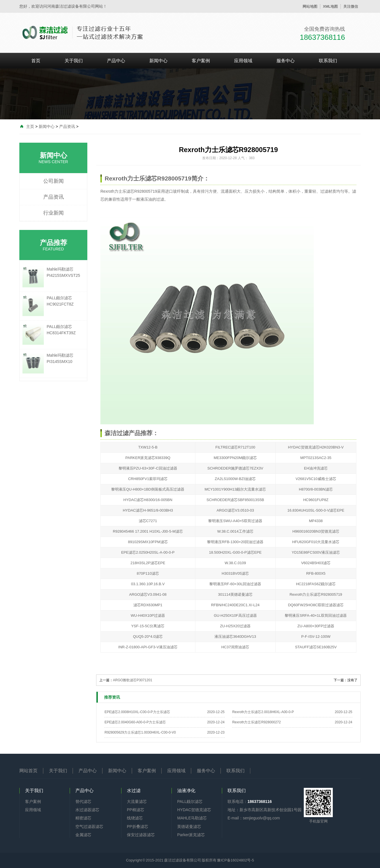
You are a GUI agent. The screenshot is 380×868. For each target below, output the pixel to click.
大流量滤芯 (137, 801)
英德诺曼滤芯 (189, 827)
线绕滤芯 (135, 818)
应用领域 (243, 61)
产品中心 (116, 61)
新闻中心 (158, 61)
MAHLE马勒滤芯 (192, 818)
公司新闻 (53, 181)
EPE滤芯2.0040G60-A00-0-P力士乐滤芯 (135, 722)
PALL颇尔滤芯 (190, 801)
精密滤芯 (83, 818)
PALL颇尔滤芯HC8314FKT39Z (61, 330)
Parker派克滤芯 (191, 835)
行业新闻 (53, 213)
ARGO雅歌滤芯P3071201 (133, 680)
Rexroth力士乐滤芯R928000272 (256, 722)
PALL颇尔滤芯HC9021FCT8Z (60, 301)
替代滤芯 (83, 801)
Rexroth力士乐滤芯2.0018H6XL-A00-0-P (263, 712)
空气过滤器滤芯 (89, 827)
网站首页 (28, 771)
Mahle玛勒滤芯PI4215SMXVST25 (63, 272)
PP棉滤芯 (136, 810)
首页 (36, 61)
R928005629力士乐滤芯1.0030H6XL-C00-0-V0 (140, 732)
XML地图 (330, 6)
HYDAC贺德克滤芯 (194, 810)
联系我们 (328, 61)
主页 (30, 126)
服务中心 (286, 61)
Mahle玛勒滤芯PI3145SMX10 (60, 358)
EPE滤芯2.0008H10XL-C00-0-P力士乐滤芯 (137, 712)
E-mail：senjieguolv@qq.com (254, 818)
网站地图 (310, 6)
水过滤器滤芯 (87, 810)
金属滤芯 (83, 835)
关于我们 (74, 61)
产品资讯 (67, 126)
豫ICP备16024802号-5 (236, 860)
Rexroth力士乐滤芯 (117, 191)
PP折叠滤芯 (138, 827)
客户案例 (201, 61)
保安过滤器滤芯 (141, 835)
